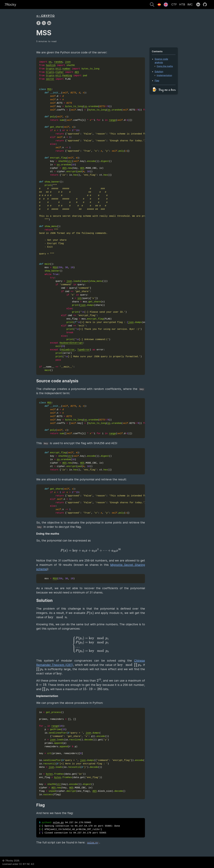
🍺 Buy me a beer (164, 90)
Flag (157, 81)
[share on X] (44, 24)
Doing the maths (165, 66)
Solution (159, 72)
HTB (182, 4)
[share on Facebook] (39, 24)
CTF (174, 4)
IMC (190, 4)
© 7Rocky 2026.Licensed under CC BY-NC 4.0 (18, 862)
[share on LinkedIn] (49, 24)
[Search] (152, 5)
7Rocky (10, 4)
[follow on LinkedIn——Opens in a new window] (199, 5)
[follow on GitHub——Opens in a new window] (206, 5)
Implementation (164, 75)
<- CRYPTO (46, 16)
